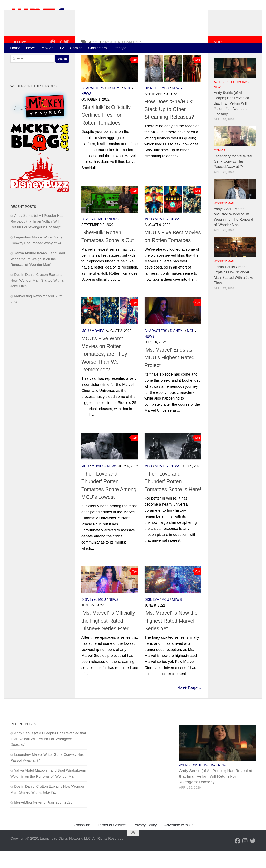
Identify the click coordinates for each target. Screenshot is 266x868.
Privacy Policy (145, 842)
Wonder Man (224, 221)
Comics (76, 48)
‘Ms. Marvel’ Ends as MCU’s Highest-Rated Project (170, 375)
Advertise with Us (179, 842)
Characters (97, 48)
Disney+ (114, 105)
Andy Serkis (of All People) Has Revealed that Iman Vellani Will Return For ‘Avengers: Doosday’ (37, 239)
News (31, 48)
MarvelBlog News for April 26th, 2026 (43, 820)
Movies (47, 48)
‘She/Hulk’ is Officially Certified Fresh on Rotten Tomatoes (106, 132)
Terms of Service (112, 842)
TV (62, 48)
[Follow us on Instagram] (60, 59)
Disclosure (81, 842)
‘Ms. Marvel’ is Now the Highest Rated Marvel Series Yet (171, 638)
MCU (127, 105)
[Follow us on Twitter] (66, 59)
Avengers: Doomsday (231, 99)
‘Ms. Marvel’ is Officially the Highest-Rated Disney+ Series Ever (108, 638)
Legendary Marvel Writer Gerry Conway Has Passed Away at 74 (233, 179)
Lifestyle (120, 48)
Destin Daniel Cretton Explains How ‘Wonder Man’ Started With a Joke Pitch (37, 298)
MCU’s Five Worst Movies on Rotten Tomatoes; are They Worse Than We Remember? (104, 371)
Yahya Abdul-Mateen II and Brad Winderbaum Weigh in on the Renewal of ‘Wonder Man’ (38, 276)
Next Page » (189, 705)
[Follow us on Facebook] (53, 59)
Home (15, 48)
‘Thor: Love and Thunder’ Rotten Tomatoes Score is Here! (173, 499)
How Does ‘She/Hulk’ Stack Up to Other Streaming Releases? (169, 127)
